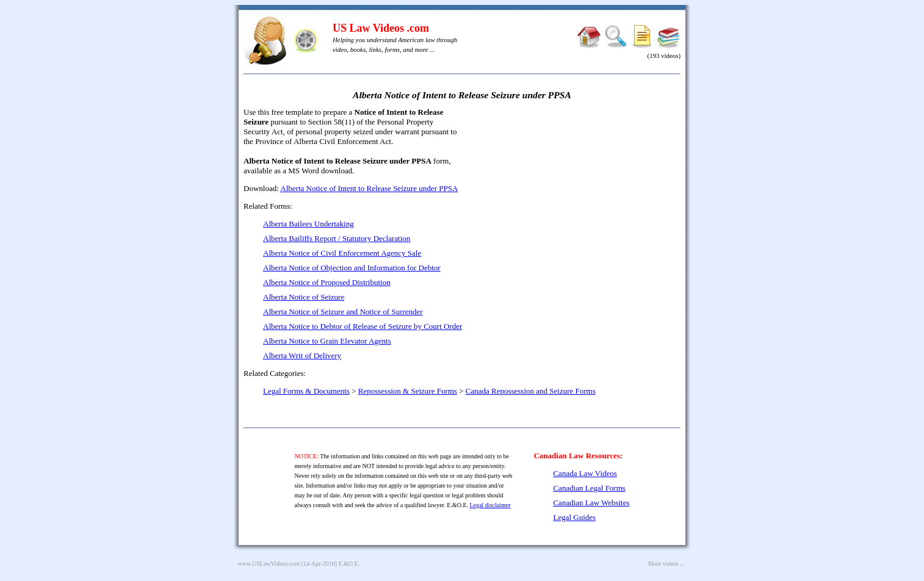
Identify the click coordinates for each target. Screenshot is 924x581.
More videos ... (666, 564)
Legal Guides (574, 517)
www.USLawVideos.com (269, 564)
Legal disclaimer (490, 505)
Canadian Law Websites (591, 503)
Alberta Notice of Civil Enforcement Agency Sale (342, 253)
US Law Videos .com (381, 28)
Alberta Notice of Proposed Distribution (327, 282)
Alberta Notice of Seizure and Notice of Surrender (343, 312)
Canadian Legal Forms (589, 488)
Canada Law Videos (585, 473)
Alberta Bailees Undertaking (309, 224)
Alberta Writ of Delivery (302, 355)
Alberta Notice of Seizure (304, 297)
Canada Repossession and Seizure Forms (531, 391)
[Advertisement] (576, 195)
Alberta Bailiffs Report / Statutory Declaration (337, 238)
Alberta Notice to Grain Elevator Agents (327, 341)
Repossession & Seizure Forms (408, 391)
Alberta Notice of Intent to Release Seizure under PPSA (369, 188)
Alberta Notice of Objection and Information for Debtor (352, 268)
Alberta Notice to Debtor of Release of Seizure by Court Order (363, 326)
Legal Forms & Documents (306, 391)
